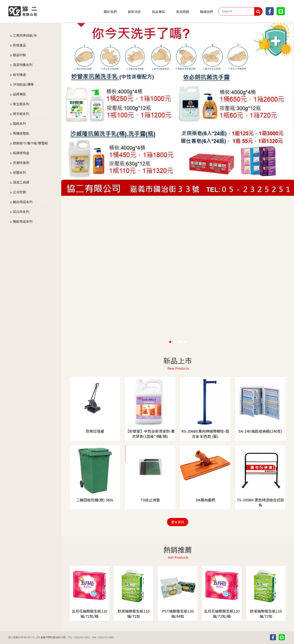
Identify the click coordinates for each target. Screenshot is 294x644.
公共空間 (19, 192)
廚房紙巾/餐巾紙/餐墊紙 (30, 143)
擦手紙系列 (21, 114)
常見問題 (183, 12)
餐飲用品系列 (23, 221)
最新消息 (134, 12)
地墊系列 (19, 172)
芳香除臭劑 (21, 163)
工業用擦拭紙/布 (25, 35)
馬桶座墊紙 (21, 133)
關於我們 (110, 12)
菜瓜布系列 (21, 212)
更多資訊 (178, 522)
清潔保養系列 (23, 65)
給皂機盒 (19, 74)
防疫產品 (19, 45)
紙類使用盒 (21, 153)
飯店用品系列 (23, 202)
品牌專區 (19, 94)
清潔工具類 (21, 182)
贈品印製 (19, 55)
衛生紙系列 (21, 104)
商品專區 (158, 12)
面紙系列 (19, 123)
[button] (170, 342)
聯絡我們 (207, 12)
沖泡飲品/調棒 (23, 84)
